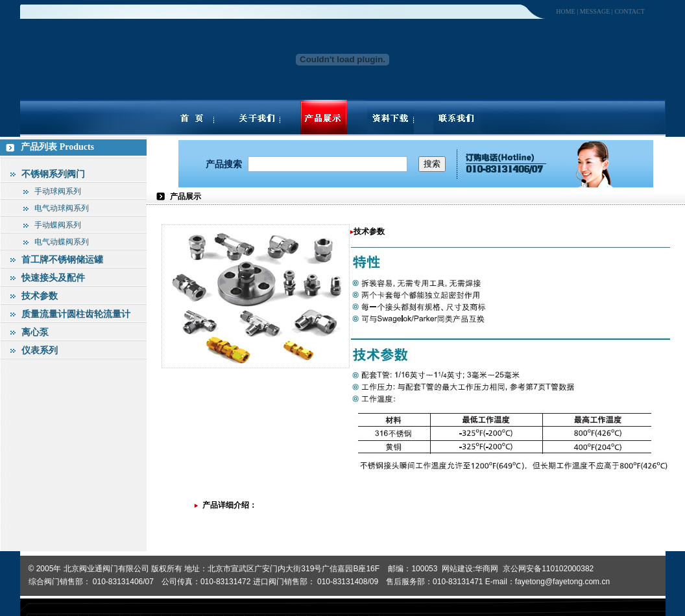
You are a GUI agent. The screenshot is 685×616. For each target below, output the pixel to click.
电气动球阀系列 (62, 208)
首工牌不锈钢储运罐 (62, 259)
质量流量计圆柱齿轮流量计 (76, 314)
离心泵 (35, 332)
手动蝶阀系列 (58, 225)
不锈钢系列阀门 (53, 174)
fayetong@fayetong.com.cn (562, 582)
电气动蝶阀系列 (62, 242)
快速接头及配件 (53, 278)
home (565, 11)
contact (629, 11)
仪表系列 (40, 350)
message (595, 11)
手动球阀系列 (58, 191)
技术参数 (40, 296)
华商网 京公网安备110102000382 (534, 569)
